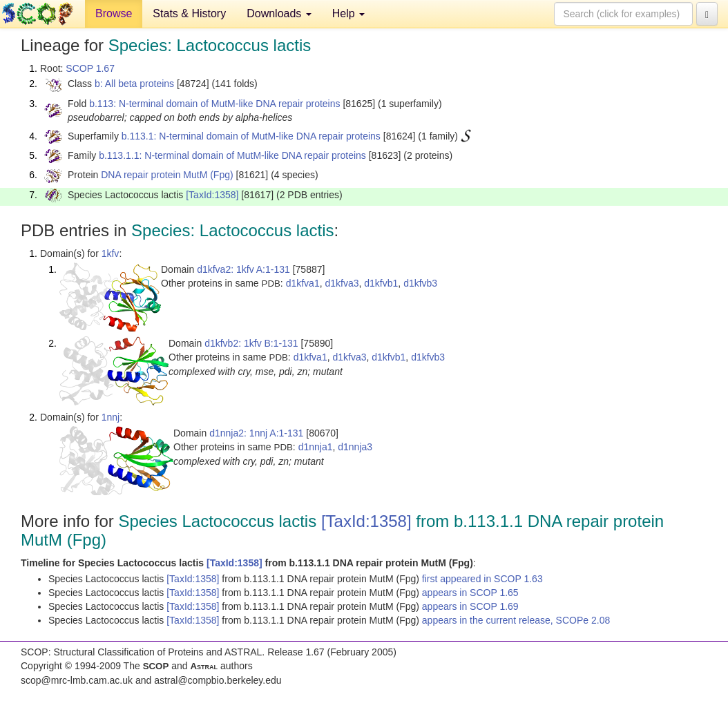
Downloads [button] (279, 13)
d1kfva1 (303, 283)
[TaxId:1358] (212, 195)
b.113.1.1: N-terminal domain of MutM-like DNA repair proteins (232, 155)
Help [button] (348, 13)
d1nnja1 (316, 447)
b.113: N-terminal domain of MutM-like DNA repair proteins (214, 104)
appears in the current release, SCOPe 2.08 (516, 620)
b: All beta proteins (134, 84)
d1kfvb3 (420, 283)
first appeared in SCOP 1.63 (482, 579)
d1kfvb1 (381, 283)
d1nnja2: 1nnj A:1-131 (256, 433)
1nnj (111, 417)
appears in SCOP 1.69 (470, 606)
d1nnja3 (355, 447)
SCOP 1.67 (90, 68)
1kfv (111, 253)
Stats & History (189, 13)
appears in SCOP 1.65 (470, 593)
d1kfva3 (342, 283)
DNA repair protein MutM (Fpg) (167, 175)
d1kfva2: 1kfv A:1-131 (243, 269)
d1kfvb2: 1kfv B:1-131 (251, 343)
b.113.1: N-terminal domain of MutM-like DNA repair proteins (251, 136)
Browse (114, 13)
